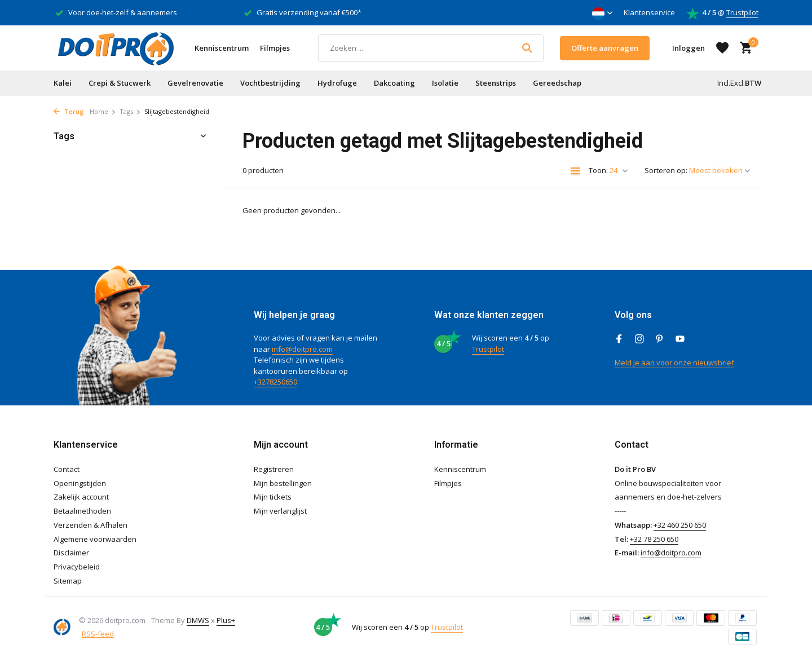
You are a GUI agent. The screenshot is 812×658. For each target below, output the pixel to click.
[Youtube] (680, 339)
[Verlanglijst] (722, 48)
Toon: (598, 170)
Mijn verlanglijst (280, 511)
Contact (67, 469)
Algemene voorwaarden (95, 539)
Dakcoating (394, 83)
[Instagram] (639, 339)
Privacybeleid (77, 567)
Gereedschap (557, 83)
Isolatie (445, 83)
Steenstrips (496, 83)
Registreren (274, 469)
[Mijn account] (689, 48)
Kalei (63, 83)
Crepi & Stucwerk (120, 83)
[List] (575, 171)
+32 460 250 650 (680, 525)
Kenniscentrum (222, 48)
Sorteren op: (666, 170)
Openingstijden (80, 483)
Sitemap (68, 581)
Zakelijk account (81, 497)
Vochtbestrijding (270, 83)
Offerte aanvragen (605, 48)
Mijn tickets (273, 497)
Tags (130, 111)
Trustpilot (742, 12)
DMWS (198, 620)
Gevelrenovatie (195, 83)
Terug (69, 111)
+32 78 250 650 (654, 539)
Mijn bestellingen (283, 483)
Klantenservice (649, 12)
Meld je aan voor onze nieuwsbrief (674, 363)
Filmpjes (275, 48)
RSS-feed (98, 634)
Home (103, 111)
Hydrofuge (337, 83)
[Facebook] (619, 339)
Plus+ (226, 620)
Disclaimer (71, 553)
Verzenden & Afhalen (91, 525)
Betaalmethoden (82, 511)
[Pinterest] (660, 339)
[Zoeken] (431, 48)
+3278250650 (275, 382)
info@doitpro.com (302, 349)
